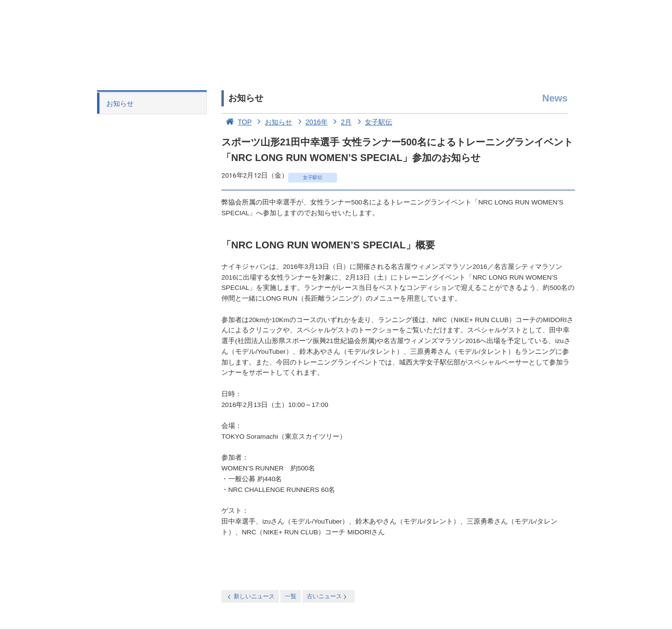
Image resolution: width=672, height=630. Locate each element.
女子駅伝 (373, 122)
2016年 (311, 122)
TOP (237, 122)
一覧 (291, 596)
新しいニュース (250, 597)
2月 (341, 122)
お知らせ (120, 103)
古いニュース (327, 597)
